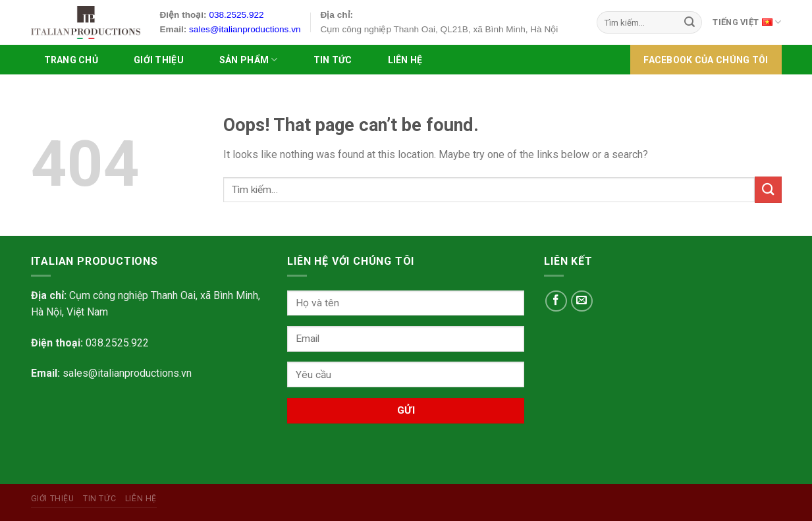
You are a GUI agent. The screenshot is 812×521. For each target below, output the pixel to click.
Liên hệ (405, 60)
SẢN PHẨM (249, 60)
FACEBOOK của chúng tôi (706, 60)
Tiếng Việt (747, 21)
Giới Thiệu (159, 60)
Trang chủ (71, 60)
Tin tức (333, 60)
